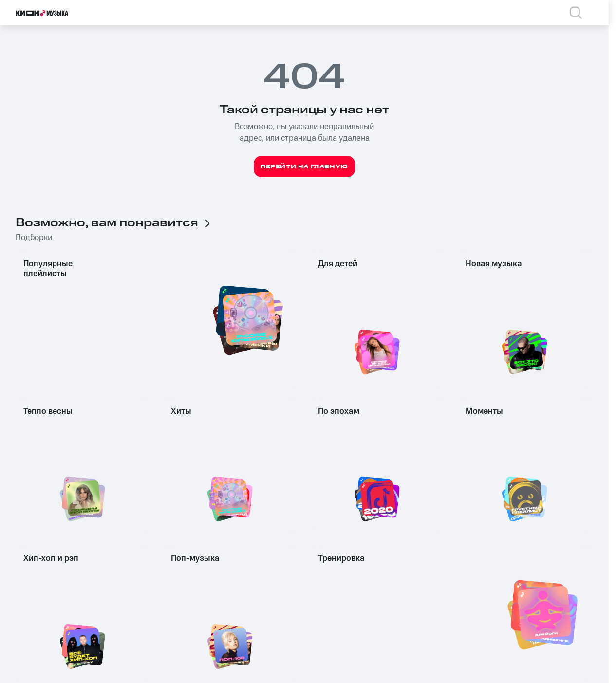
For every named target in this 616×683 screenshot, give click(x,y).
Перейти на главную (304, 167)
